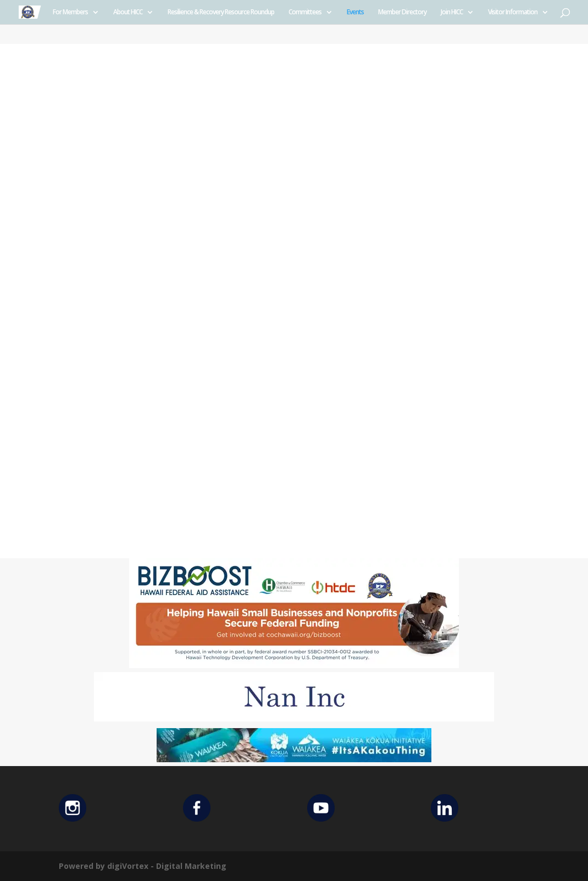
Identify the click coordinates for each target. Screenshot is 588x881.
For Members (70, 12)
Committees (305, 12)
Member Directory (402, 12)
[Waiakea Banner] (294, 759)
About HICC (128, 12)
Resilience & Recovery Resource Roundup (221, 12)
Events (355, 12)
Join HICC (452, 12)
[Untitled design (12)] (294, 718)
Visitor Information (513, 12)
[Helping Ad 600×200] (294, 665)
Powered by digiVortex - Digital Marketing (143, 866)
